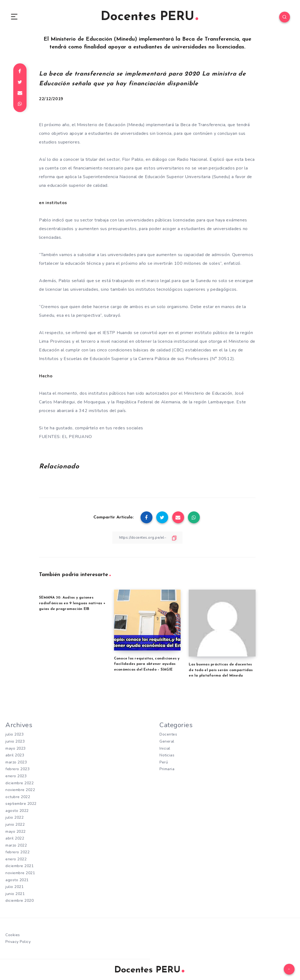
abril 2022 (15, 838)
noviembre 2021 (20, 872)
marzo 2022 (16, 845)
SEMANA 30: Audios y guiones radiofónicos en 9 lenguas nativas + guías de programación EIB (72, 604)
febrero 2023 (17, 770)
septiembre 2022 (21, 804)
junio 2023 (15, 742)
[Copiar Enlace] (147, 539)
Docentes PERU (149, 17)
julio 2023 (14, 736)
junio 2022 (15, 824)
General (167, 742)
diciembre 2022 (19, 783)
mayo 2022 (16, 831)
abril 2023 (15, 756)
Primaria (167, 770)
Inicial (165, 749)
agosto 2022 (17, 811)
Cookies (13, 933)
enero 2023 (16, 777)
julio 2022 (14, 817)
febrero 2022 (17, 852)
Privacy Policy (18, 940)
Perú (164, 763)
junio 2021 (15, 892)
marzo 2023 (16, 763)
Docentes (168, 736)
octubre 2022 (18, 797)
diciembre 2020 (19, 899)
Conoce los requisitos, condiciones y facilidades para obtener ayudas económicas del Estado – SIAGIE (147, 665)
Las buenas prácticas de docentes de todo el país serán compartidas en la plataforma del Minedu (221, 671)
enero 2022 (16, 858)
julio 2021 (14, 886)
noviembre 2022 (20, 790)
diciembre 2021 (19, 865)
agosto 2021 (17, 879)
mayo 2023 (16, 749)
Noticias (167, 756)
